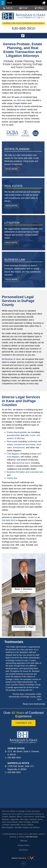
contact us (32, 517)
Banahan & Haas (13, 359)
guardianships (14, 435)
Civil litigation (13, 454)
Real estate (12, 441)
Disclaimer (23, 850)
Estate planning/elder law (19, 432)
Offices (39, 8)
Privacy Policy (23, 845)
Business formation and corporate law (25, 472)
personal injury (23, 463)
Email (23, 8)
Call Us (8, 8)
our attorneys (20, 100)
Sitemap (23, 841)
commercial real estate (25, 445)
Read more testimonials (34, 704)
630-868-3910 (9, 520)
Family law (12, 478)
